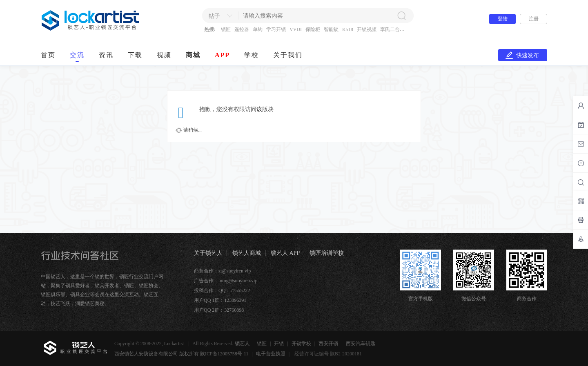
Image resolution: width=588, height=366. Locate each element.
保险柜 (313, 29)
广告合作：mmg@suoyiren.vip (226, 281)
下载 (135, 55)
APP (222, 55)
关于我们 (288, 55)
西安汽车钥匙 (361, 344)
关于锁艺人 (208, 253)
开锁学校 (301, 344)
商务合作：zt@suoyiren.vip (222, 271)
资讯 (106, 55)
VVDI (296, 29)
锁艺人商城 (247, 253)
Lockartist (175, 344)
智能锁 (331, 29)
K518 (348, 29)
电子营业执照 (271, 354)
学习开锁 (276, 29)
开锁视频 (367, 29)
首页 (48, 55)
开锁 (279, 344)
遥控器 (242, 29)
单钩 (258, 29)
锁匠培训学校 (327, 253)
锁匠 (226, 29)
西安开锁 (328, 344)
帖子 (214, 16)
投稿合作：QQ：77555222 (222, 290)
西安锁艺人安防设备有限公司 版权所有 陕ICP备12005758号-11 (181, 354)
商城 (193, 55)
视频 (164, 55)
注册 (534, 19)
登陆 (503, 19)
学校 (252, 55)
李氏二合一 (392, 29)
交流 (77, 55)
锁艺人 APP (285, 253)
